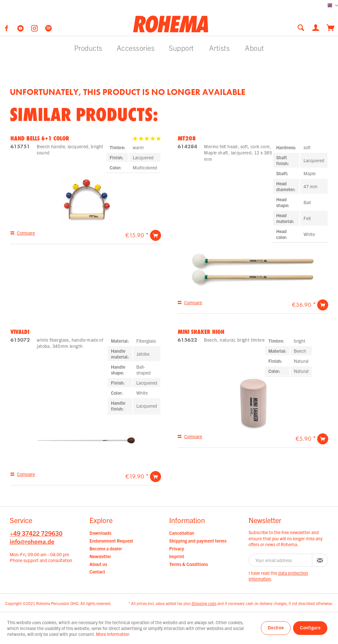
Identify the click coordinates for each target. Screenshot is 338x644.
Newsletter (100, 556)
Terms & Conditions (189, 564)
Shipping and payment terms (198, 541)
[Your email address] (280, 560)
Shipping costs (204, 603)
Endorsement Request (111, 541)
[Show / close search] (301, 27)
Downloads (100, 533)
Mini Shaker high (201, 332)
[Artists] (220, 48)
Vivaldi (20, 332)
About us (98, 564)
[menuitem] (303, 27)
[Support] (181, 48)
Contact (97, 572)
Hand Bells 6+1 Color (40, 138)
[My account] (316, 27)
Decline (276, 627)
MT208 (187, 138)
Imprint (177, 556)
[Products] (88, 48)
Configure (310, 627)
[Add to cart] (155, 235)
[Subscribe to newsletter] (320, 560)
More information (113, 634)
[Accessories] (136, 48)
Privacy (177, 548)
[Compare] (23, 233)
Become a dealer (106, 548)
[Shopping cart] (331, 27)
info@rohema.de (32, 541)
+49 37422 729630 (36, 533)
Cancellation (182, 533)
